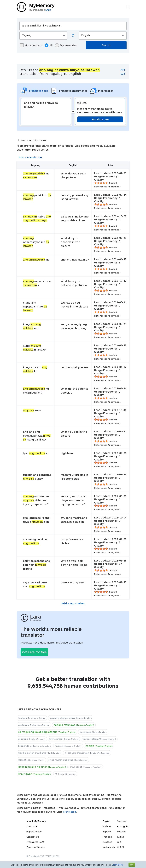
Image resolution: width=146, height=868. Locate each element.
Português (123, 826)
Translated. (70, 812)
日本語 (121, 837)
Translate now (100, 119)
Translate (32, 826)
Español (107, 832)
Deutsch (107, 842)
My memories (66, 45)
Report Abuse (34, 832)
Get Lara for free (34, 652)
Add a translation (30, 157)
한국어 (121, 847)
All (49, 45)
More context (31, 45)
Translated (35, 842)
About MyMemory (36, 821)
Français (107, 837)
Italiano (107, 826)
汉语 (119, 842)
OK (132, 865)
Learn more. (117, 865)
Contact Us (33, 837)
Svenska (122, 821)
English (107, 821)
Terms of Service (36, 847)
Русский (121, 832)
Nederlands (109, 847)
